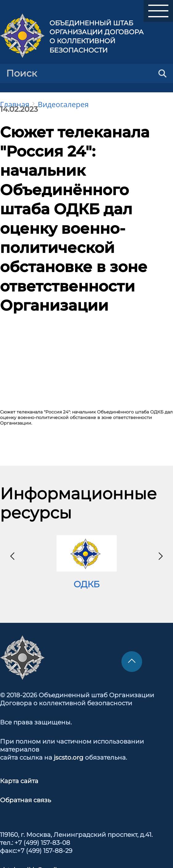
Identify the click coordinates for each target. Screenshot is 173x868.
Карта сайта (19, 781)
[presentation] (12, 556)
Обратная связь (25, 800)
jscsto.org (69, 757)
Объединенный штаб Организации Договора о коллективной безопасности (97, 37)
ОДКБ (86, 584)
